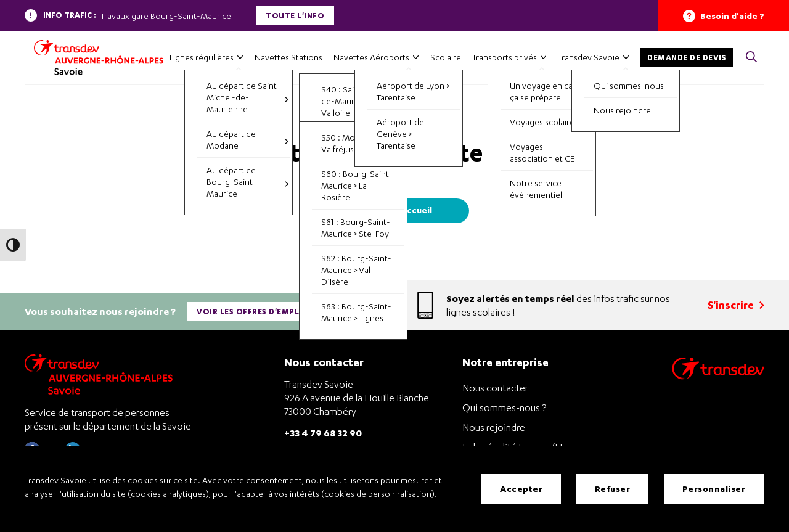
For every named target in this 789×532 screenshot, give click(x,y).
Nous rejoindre (494, 427)
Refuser (613, 489)
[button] (751, 58)
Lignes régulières (202, 57)
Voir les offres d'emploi (253, 312)
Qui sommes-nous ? (504, 407)
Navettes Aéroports (371, 57)
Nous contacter (495, 388)
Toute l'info (295, 16)
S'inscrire (736, 305)
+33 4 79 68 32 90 (323, 432)
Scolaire (446, 57)
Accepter (521, 489)
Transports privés (505, 57)
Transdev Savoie (589, 57)
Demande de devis (687, 58)
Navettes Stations (288, 57)
